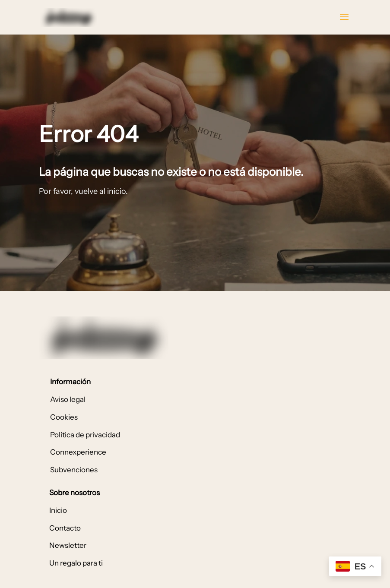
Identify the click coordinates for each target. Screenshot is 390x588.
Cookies (64, 417)
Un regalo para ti (76, 563)
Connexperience (78, 452)
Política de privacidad (85, 435)
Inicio (58, 510)
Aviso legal (68, 399)
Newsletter (68, 545)
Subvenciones (74, 470)
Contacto (65, 528)
